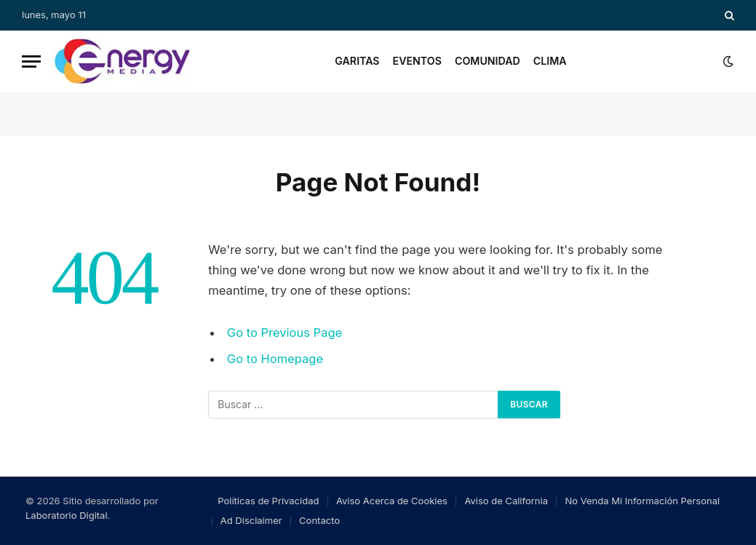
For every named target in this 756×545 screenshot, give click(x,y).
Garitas (357, 61)
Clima (550, 61)
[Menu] (31, 61)
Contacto (319, 520)
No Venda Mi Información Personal (642, 501)
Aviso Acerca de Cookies (392, 501)
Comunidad (488, 61)
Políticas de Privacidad (268, 501)
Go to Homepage (275, 359)
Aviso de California (506, 501)
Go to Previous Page (285, 333)
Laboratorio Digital (67, 515)
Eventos (417, 61)
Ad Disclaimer (251, 520)
